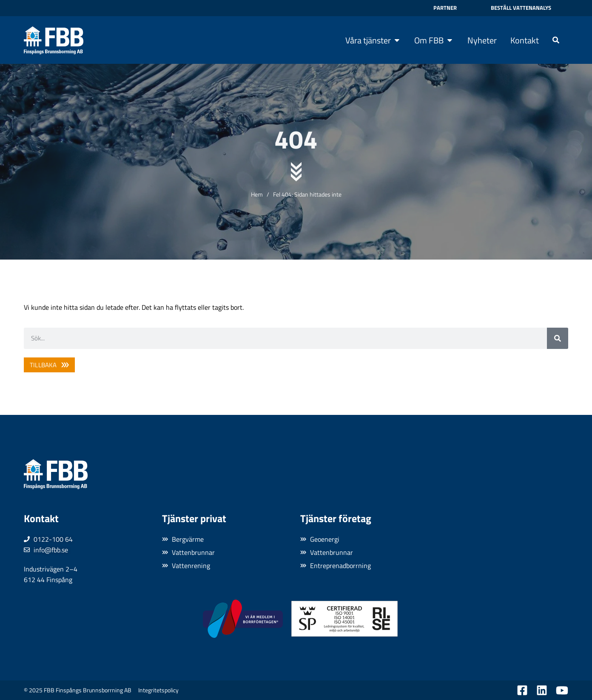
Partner (445, 8)
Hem (257, 194)
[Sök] (558, 338)
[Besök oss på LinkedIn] (542, 690)
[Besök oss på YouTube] (562, 690)
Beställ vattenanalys (521, 8)
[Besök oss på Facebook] (522, 690)
